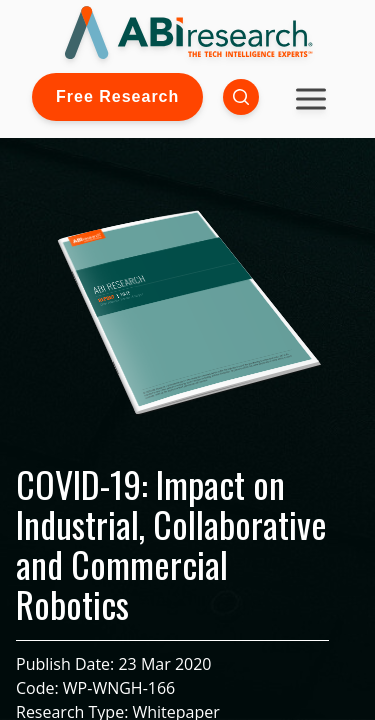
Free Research (117, 96)
